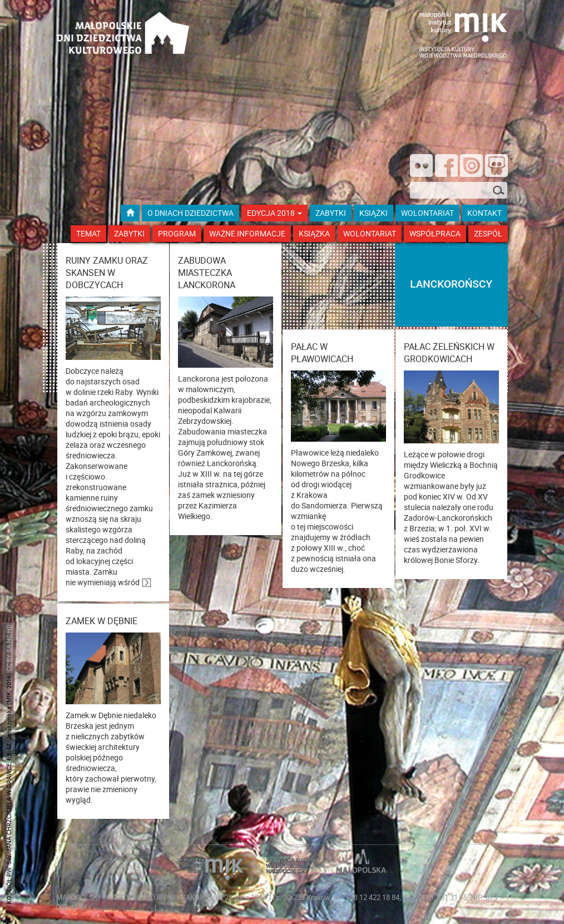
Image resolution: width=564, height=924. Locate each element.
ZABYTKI (331, 213)
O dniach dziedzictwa (191, 213)
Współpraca (435, 233)
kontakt (484, 213)
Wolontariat (370, 233)
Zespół (488, 233)
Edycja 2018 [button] (274, 213)
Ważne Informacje (247, 233)
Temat (88, 233)
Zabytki (129, 233)
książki (373, 213)
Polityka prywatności (191, 907)
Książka (314, 233)
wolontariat (427, 213)
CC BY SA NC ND (9, 648)
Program (177, 233)
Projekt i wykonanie (123, 907)
